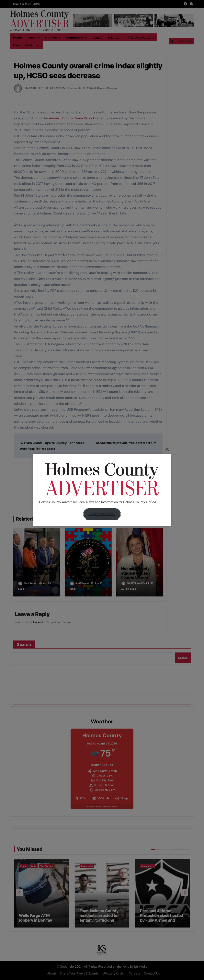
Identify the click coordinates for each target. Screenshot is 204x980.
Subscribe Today (102, 514)
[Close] (167, 449)
